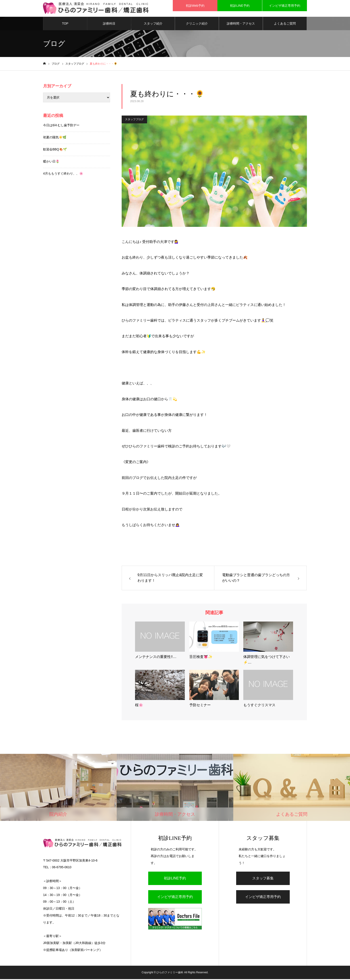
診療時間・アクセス (241, 25)
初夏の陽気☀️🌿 (55, 138)
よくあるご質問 (285, 25)
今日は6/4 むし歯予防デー (61, 126)
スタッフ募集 (263, 879)
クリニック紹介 (197, 25)
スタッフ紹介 (153, 25)
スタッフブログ (134, 120)
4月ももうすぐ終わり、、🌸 (63, 175)
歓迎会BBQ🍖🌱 (55, 150)
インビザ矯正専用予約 (175, 898)
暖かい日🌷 (51, 162)
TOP (65, 25)
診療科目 (109, 25)
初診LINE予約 (175, 879)
